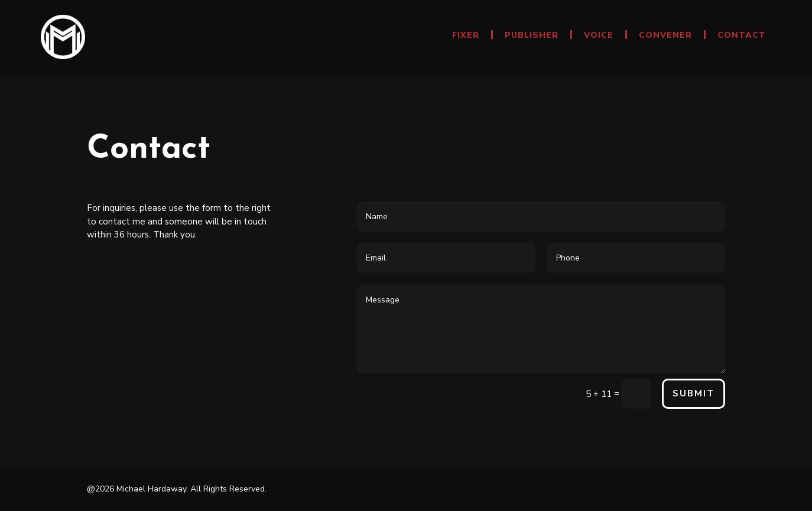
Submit (694, 393)
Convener (665, 36)
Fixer (466, 36)
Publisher (532, 36)
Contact (742, 36)
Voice (599, 36)
